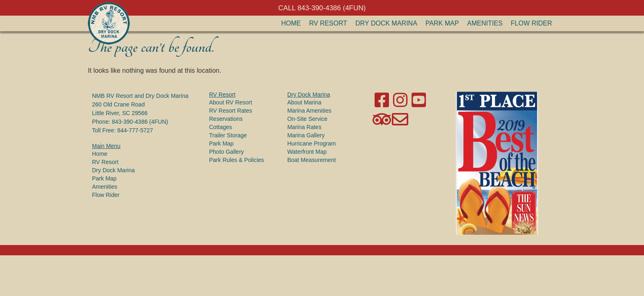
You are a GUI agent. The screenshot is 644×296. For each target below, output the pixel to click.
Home (291, 23)
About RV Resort (231, 102)
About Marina (304, 102)
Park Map (442, 23)
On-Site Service (307, 119)
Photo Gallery (227, 152)
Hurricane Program (311, 143)
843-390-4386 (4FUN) (140, 122)
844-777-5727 (135, 130)
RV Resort (328, 23)
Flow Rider (531, 23)
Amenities (485, 23)
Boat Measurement (311, 160)
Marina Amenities (309, 111)
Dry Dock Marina (386, 23)
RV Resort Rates (231, 111)
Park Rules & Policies (237, 160)
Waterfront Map (307, 152)
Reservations (226, 119)
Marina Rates (304, 127)
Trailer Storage (228, 135)
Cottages (221, 127)
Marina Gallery (306, 135)
